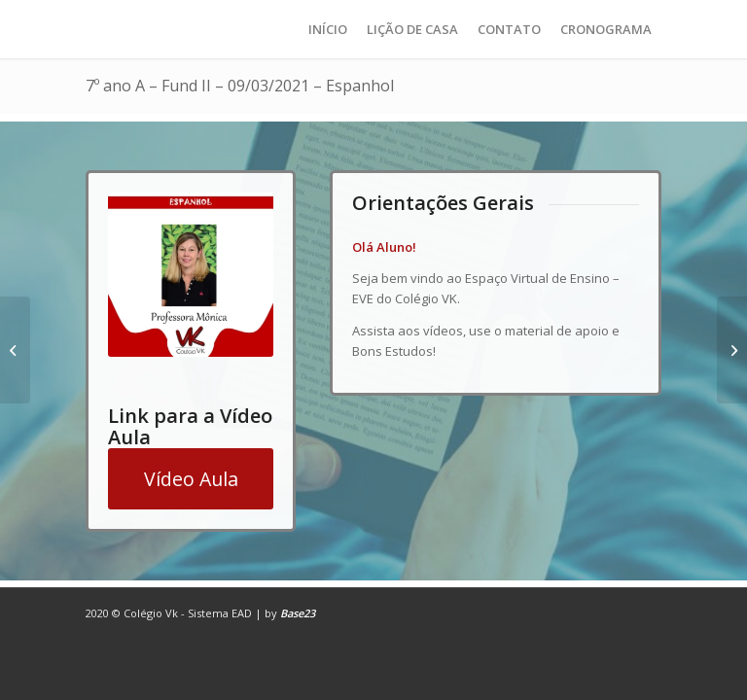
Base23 (298, 613)
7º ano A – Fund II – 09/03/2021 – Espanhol (240, 86)
